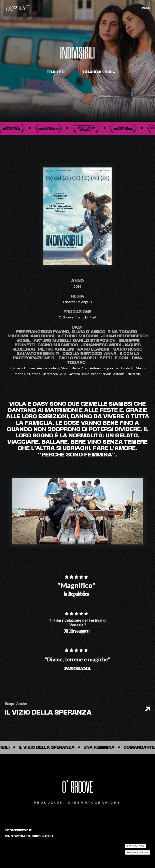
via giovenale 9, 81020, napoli (29, 836)
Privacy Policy (137, 846)
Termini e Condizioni (138, 852)
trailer (56, 72)
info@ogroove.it (18, 830)
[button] (100, 72)
